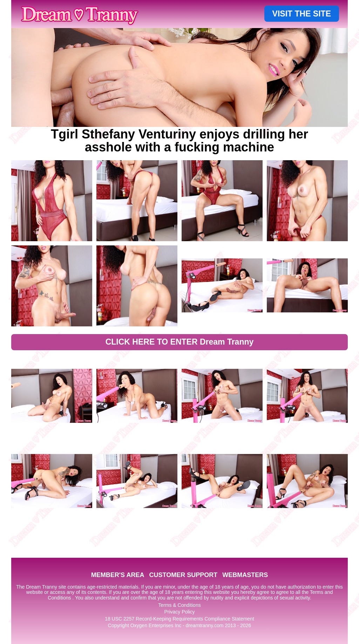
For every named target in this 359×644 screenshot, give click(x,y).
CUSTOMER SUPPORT (183, 575)
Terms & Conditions (179, 605)
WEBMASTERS (245, 575)
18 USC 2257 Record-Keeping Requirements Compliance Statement (179, 619)
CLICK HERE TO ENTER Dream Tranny (180, 342)
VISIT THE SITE (302, 14)
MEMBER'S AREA (118, 575)
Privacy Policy (179, 612)
